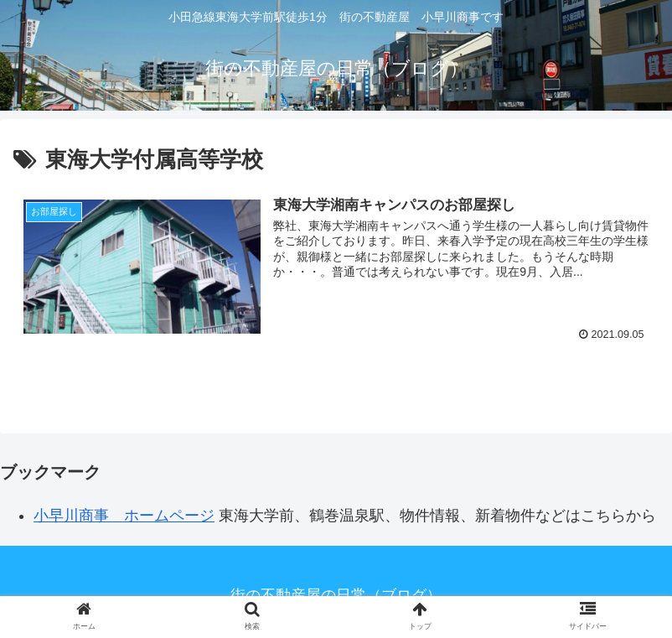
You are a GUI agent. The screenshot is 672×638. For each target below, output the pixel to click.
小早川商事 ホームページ (124, 516)
